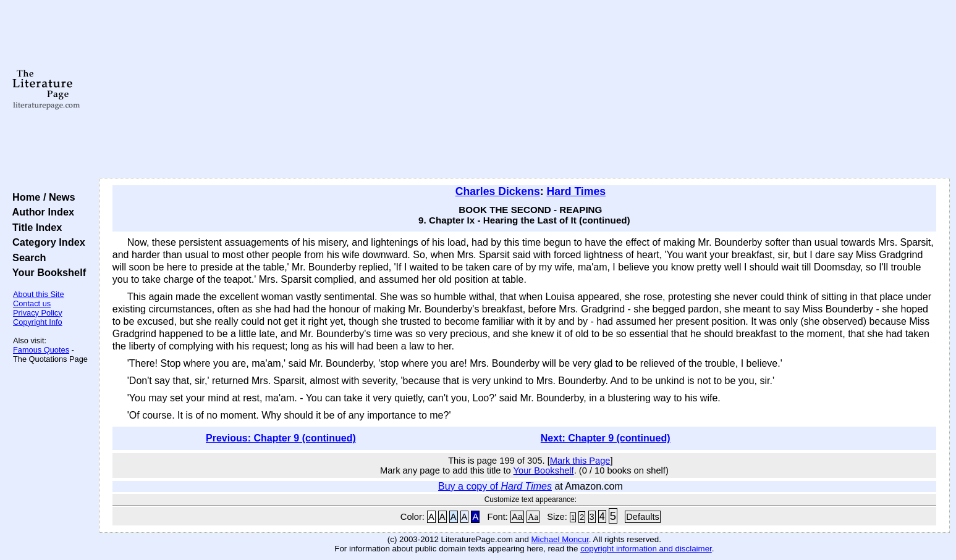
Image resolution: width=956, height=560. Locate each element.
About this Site (39, 294)
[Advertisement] (524, 90)
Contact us (32, 303)
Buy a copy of (495, 486)
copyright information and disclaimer (646, 549)
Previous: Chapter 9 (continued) (281, 438)
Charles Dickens (498, 191)
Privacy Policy (38, 313)
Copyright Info (38, 322)
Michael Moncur (560, 539)
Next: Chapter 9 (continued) (606, 438)
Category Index (46, 242)
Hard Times (576, 191)
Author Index (40, 212)
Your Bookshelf (46, 272)
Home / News (41, 197)
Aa (517, 517)
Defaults (643, 517)
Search (26, 257)
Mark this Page (580, 461)
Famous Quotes (41, 350)
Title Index (34, 227)
